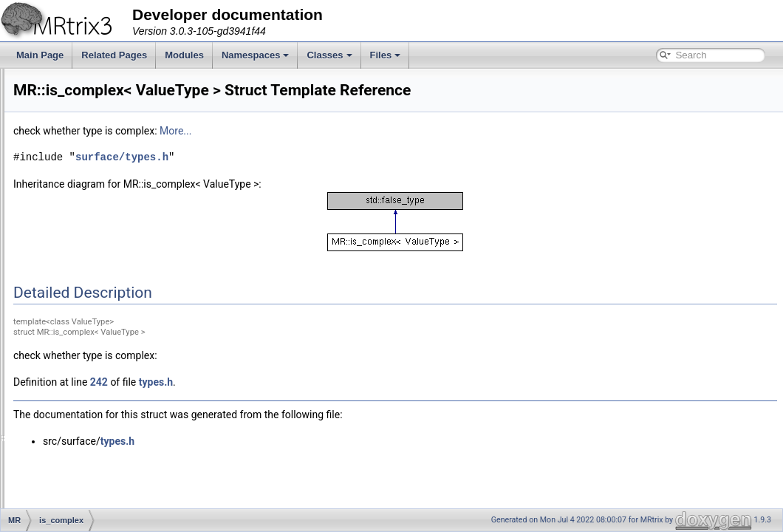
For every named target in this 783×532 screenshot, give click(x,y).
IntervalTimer (86, 247)
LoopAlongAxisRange (103, 442)
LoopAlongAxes (92, 409)
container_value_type (103, 100)
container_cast (89, 84)
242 (284, 382)
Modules (184, 55)
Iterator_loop (85, 377)
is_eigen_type (88, 344)
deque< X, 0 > (88, 182)
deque (73, 166)
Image (73, 231)
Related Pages (114, 55)
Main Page (40, 55)
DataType (79, 149)
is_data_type (86, 328)
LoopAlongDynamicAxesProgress (127, 491)
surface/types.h (307, 157)
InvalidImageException (105, 279)
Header (75, 214)
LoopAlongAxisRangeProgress (121, 458)
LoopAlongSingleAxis (102, 507)
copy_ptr (78, 133)
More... (360, 131)
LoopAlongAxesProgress (109, 426)
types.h (341, 382)
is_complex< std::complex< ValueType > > (144, 312)
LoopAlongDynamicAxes (109, 474)
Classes (329, 55)
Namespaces (256, 55)
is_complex (83, 296)
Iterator (75, 361)
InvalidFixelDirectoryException (120, 263)
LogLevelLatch (89, 393)
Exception (80, 198)
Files (386, 55)
